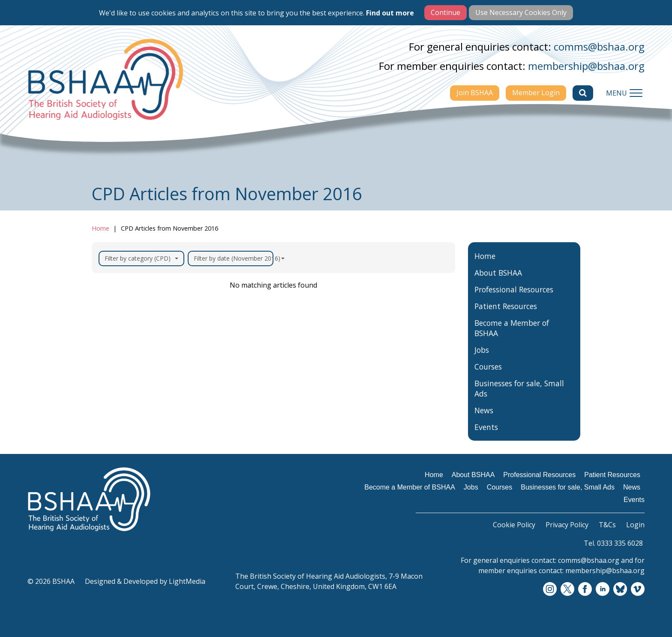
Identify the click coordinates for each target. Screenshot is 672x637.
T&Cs (607, 525)
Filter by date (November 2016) (234, 258)
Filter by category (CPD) (141, 258)
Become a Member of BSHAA (512, 338)
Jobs (482, 360)
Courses (488, 376)
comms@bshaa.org (599, 47)
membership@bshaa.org (586, 66)
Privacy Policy (567, 525)
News (484, 420)
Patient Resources (506, 316)
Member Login (536, 93)
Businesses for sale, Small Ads (519, 398)
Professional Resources (514, 299)
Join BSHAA (475, 93)
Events (486, 437)
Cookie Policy (514, 525)
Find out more (390, 13)
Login (635, 525)
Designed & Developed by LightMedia (145, 581)
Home (100, 228)
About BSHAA (498, 282)
